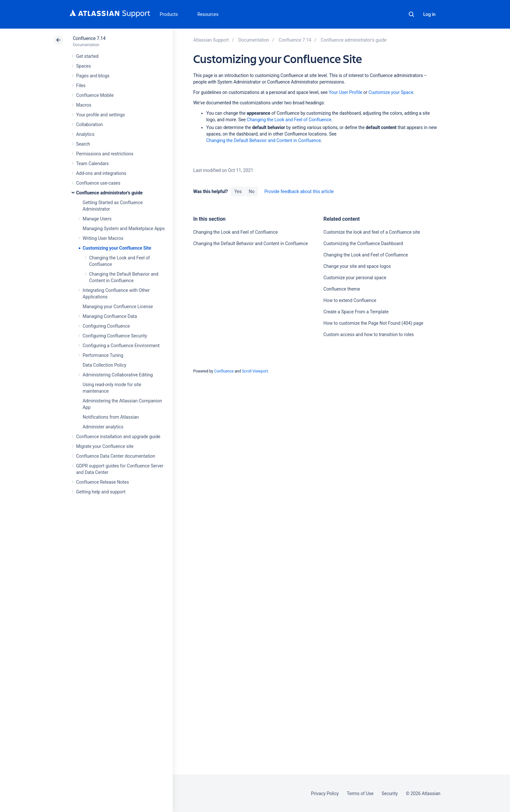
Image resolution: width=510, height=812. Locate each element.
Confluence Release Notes (102, 482)
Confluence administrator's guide (109, 193)
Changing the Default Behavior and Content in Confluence (264, 140)
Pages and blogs (93, 76)
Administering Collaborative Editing (118, 375)
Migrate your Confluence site (105, 446)
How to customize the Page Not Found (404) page (373, 323)
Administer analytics (103, 427)
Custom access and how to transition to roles (369, 334)
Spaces (83, 66)
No (252, 191)
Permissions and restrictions (105, 154)
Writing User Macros (103, 238)
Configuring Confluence (106, 326)
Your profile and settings (101, 115)
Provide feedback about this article (299, 191)
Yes (238, 191)
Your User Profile (345, 92)
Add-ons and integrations (101, 173)
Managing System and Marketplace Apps (124, 229)
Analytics (85, 134)
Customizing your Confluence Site (117, 248)
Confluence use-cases (98, 183)
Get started (87, 56)
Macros (84, 105)
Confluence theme (342, 289)
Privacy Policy (325, 793)
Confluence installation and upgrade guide (118, 437)
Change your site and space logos (357, 266)
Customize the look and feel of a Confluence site (372, 232)
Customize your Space (391, 92)
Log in (429, 14)
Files (81, 85)
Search (411, 14)
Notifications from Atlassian (111, 417)
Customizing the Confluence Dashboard (363, 243)
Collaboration (89, 124)
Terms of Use (360, 793)
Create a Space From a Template (356, 312)
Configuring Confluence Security (115, 336)
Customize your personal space (355, 278)
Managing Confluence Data (110, 316)
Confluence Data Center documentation (116, 456)
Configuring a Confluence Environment (121, 346)
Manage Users (97, 219)
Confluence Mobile (95, 95)
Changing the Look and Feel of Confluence (289, 120)
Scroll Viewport (255, 371)
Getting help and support (101, 492)
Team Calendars (92, 164)
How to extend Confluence (350, 300)
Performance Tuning (103, 355)
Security (390, 793)
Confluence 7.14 (89, 38)
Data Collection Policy (104, 365)
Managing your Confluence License (118, 307)
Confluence (224, 371)
